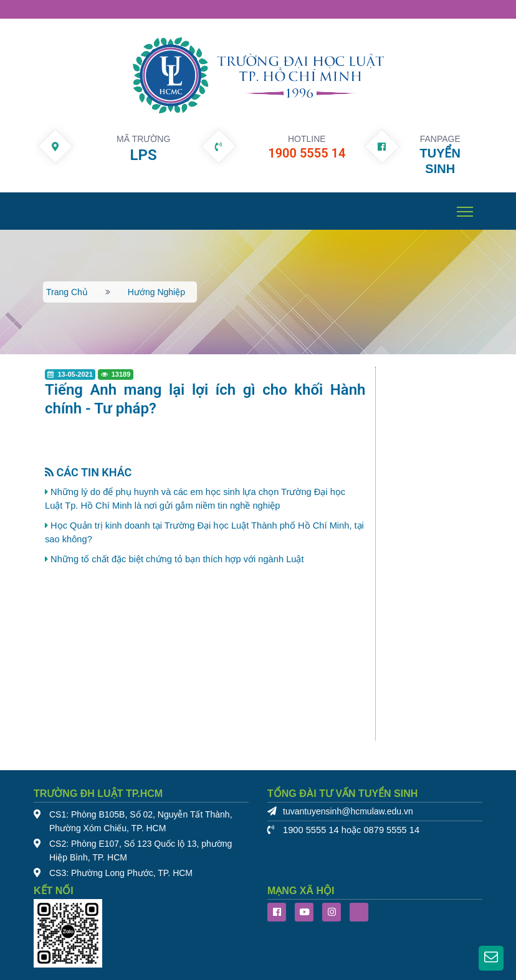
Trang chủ (67, 292)
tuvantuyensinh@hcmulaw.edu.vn (348, 812)
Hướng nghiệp (156, 292)
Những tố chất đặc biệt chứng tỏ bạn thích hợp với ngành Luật (177, 559)
